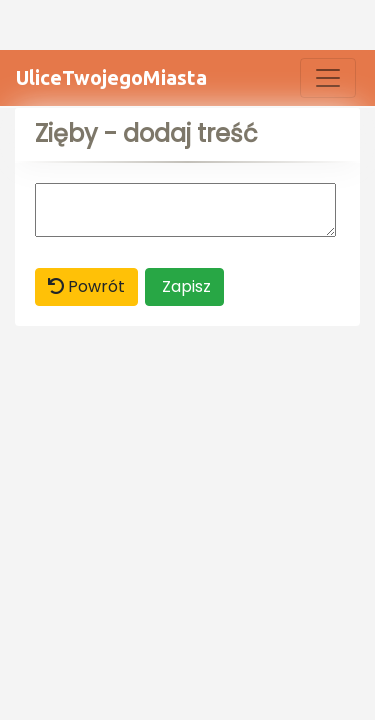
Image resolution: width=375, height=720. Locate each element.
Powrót (86, 286)
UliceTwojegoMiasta (111, 77)
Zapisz (184, 286)
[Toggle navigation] (328, 78)
